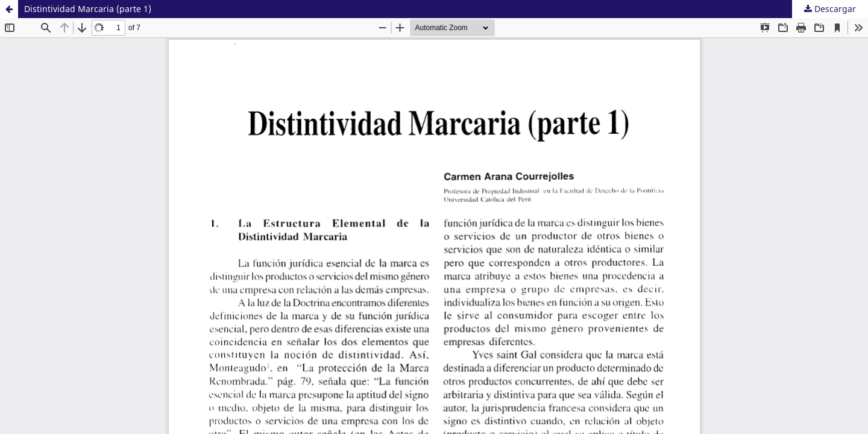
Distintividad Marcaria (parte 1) (88, 9)
